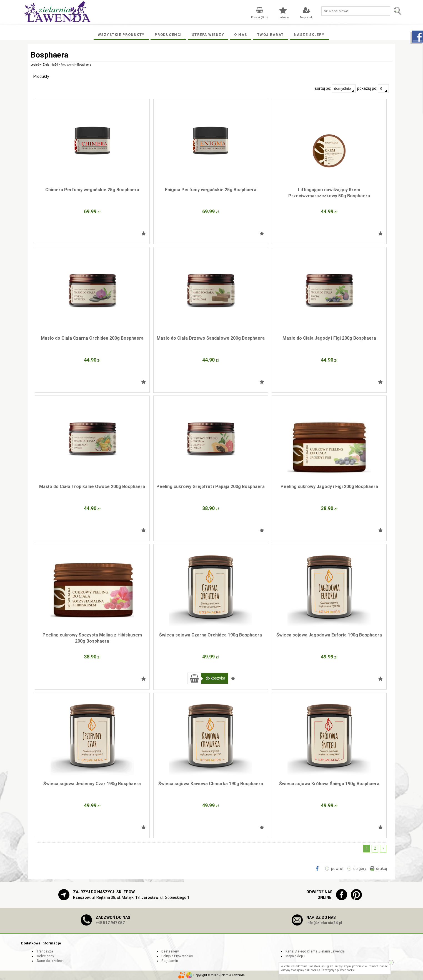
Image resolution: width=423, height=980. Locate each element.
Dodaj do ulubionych (144, 233)
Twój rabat (271, 35)
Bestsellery (170, 951)
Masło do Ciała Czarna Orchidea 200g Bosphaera (92, 338)
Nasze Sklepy (309, 35)
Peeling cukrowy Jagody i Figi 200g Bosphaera (329, 487)
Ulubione (283, 17)
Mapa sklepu (295, 956)
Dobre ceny (46, 956)
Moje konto (307, 17)
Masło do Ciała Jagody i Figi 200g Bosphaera (329, 338)
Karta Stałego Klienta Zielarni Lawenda (315, 951)
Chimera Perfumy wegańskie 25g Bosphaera (92, 190)
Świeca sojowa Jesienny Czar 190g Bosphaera (92, 784)
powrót (337, 869)
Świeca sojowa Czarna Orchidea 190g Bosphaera (211, 635)
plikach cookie (346, 970)
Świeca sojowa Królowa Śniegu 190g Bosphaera (329, 784)
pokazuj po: (373, 89)
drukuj (381, 869)
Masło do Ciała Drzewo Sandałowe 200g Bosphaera (211, 338)
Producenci (168, 35)
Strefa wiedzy (208, 35)
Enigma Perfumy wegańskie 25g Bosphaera (211, 190)
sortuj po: (335, 89)
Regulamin (170, 961)
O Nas (241, 35)
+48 (110, 923)
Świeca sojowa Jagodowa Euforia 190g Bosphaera (329, 635)
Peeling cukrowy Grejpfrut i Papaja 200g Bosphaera (211, 487)
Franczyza (45, 951)
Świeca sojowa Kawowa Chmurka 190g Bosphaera (211, 784)
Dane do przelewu (51, 961)
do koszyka (215, 678)
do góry (360, 869)
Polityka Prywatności (177, 956)
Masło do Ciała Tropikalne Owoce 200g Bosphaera (92, 487)
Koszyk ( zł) (259, 17)
